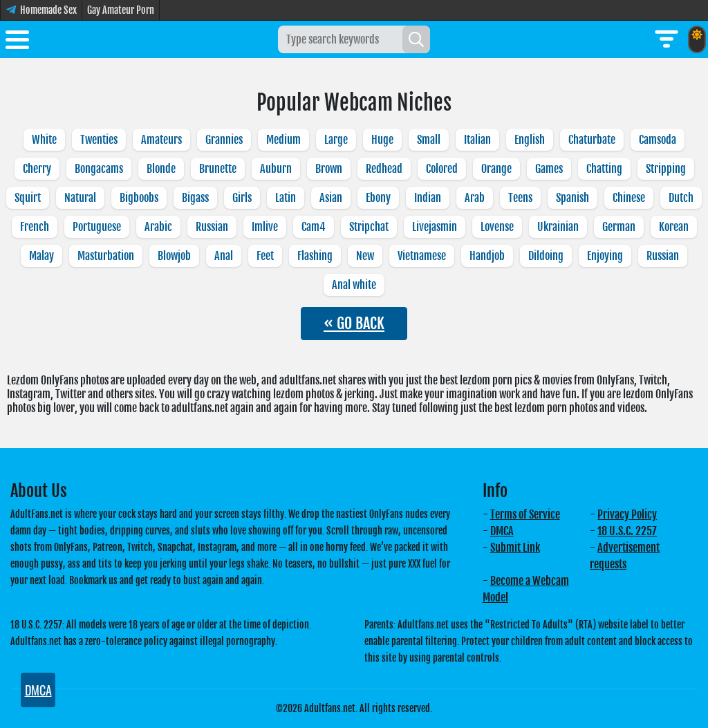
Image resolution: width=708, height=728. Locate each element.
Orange (496, 169)
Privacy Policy (627, 514)
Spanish (572, 198)
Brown (329, 169)
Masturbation (106, 256)
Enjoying (605, 256)
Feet (265, 256)
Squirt (28, 198)
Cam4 (314, 227)
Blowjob (174, 256)
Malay (41, 256)
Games (549, 169)
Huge (382, 140)
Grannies (224, 140)
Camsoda (658, 140)
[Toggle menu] (17, 42)
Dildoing (546, 256)
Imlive (265, 227)
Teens (520, 198)
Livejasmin (435, 227)
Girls (242, 198)
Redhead (384, 169)
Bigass (195, 198)
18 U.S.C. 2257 (627, 531)
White (44, 140)
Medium (283, 140)
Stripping (666, 169)
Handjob (487, 256)
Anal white (354, 285)
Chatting (604, 169)
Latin (286, 198)
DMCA (502, 531)
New (365, 256)
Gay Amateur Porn (121, 10)
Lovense (497, 227)
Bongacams (99, 169)
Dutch (681, 198)
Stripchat (369, 227)
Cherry (37, 169)
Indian (428, 198)
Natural (80, 198)
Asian (331, 198)
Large (336, 140)
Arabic (158, 227)
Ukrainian (558, 227)
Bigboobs (139, 198)
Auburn (276, 169)
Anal (224, 256)
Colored (442, 169)
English (530, 140)
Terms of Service (525, 514)
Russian (212, 227)
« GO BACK (354, 323)
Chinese (629, 198)
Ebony (378, 198)
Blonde (161, 169)
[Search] (416, 39)
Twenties (99, 140)
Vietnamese (422, 256)
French (35, 227)
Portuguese (97, 227)
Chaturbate (592, 140)
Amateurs (161, 140)
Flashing (315, 256)
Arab (475, 198)
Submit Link (515, 548)
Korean (674, 227)
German (619, 227)
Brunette (218, 169)
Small (429, 140)
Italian (477, 140)
